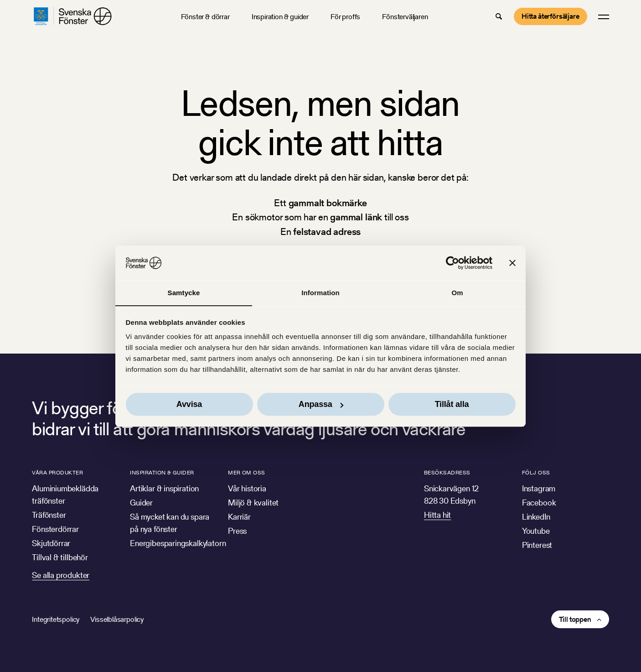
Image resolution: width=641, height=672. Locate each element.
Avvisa (189, 405)
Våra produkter (57, 472)
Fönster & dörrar (205, 17)
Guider (141, 503)
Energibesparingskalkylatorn (178, 543)
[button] (499, 16)
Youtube (536, 531)
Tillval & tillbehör (60, 557)
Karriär (239, 517)
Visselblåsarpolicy (117, 619)
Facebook (539, 503)
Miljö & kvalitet (253, 503)
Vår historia (247, 488)
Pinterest (537, 545)
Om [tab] (457, 293)
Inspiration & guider (280, 17)
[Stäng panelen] (512, 263)
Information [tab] (320, 293)
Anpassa (321, 405)
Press (237, 531)
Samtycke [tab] (184, 293)
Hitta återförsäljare (551, 16)
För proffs (345, 17)
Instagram (539, 488)
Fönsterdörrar (55, 529)
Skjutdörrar (51, 543)
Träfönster (49, 515)
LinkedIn (536, 517)
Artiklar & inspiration (164, 488)
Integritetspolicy (56, 619)
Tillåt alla (452, 405)
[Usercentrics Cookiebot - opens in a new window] (452, 263)
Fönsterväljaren (405, 17)
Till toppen (575, 619)
